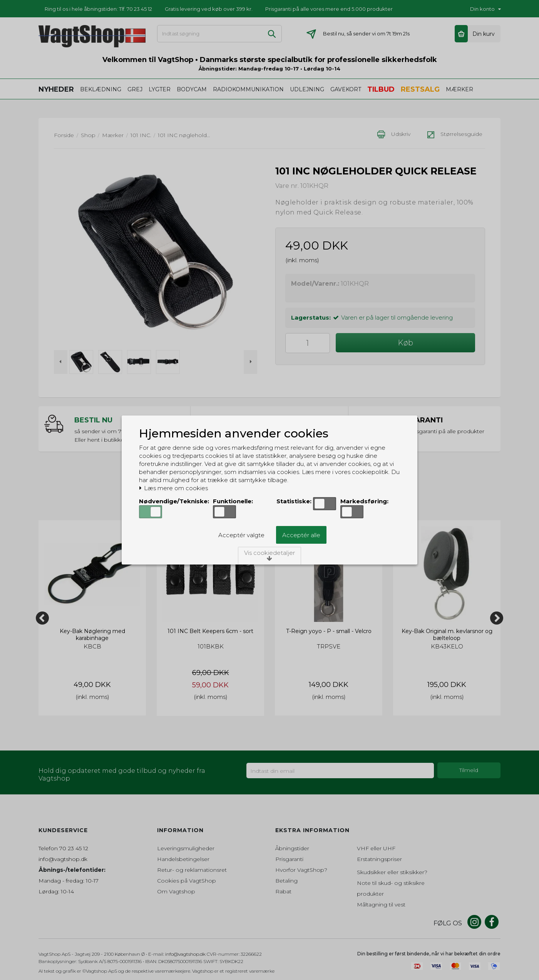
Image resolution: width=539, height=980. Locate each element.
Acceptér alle (301, 535)
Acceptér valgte (241, 535)
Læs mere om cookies (173, 488)
